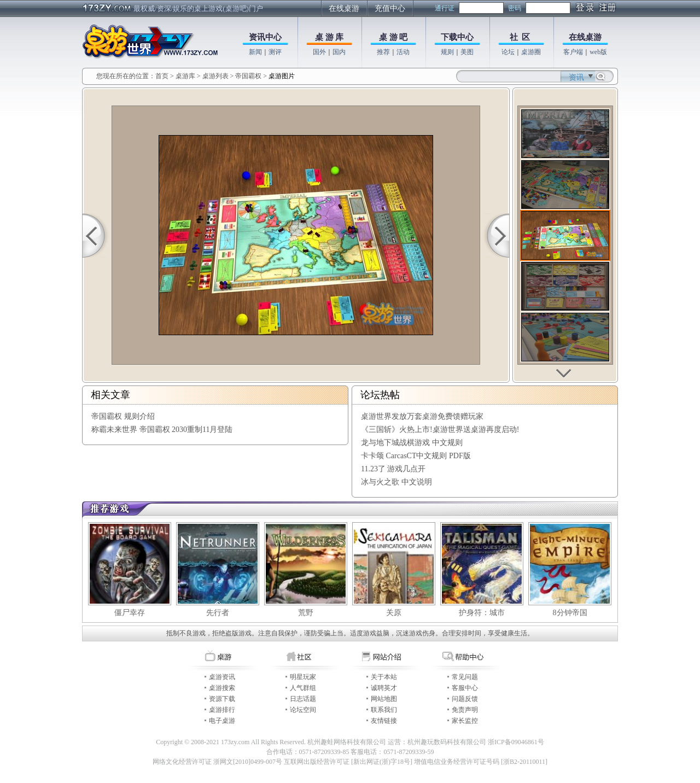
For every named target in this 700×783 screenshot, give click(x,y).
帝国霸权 (248, 76)
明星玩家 (303, 677)
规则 (447, 52)
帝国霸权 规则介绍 (123, 416)
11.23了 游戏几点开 (393, 469)
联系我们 (384, 710)
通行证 (445, 8)
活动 (403, 52)
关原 (394, 613)
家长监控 (465, 721)
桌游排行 (222, 710)
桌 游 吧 (393, 37)
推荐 (383, 52)
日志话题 (303, 699)
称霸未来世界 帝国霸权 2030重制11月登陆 (162, 430)
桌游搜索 (222, 688)
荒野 (306, 613)
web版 (598, 52)
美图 (467, 52)
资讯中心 (265, 37)
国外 (319, 52)
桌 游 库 (329, 37)
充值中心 (390, 8)
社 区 (520, 37)
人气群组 (303, 688)
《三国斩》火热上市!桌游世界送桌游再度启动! (440, 430)
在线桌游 (344, 8)
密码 (515, 8)
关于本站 (384, 677)
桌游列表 (215, 76)
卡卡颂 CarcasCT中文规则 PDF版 (416, 456)
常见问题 (465, 677)
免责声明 (465, 710)
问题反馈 (465, 699)
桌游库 (186, 76)
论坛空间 (303, 710)
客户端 (573, 52)
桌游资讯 (222, 677)
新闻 (255, 52)
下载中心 (457, 37)
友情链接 (384, 721)
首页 (162, 76)
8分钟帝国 (570, 613)
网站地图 (384, 699)
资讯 (576, 77)
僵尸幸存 (130, 613)
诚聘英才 (384, 688)
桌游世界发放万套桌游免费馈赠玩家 (422, 416)
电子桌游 (222, 721)
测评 (275, 52)
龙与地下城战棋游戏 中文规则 (412, 443)
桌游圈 (531, 52)
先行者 (218, 613)
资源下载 (222, 699)
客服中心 (465, 688)
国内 (339, 52)
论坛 (508, 52)
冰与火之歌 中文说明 (396, 482)
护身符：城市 (482, 613)
